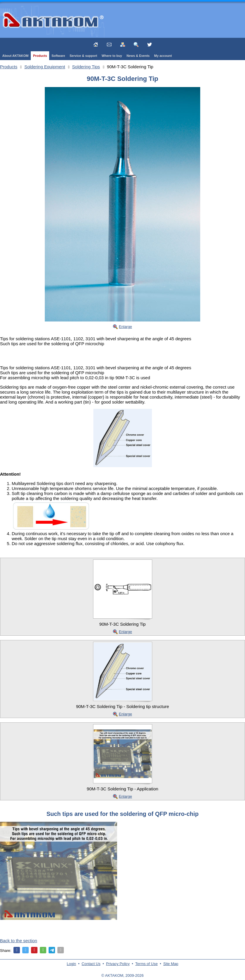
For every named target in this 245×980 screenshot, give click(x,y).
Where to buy (112, 56)
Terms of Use (147, 964)
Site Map (171, 964)
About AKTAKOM (16, 56)
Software (58, 56)
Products (40, 56)
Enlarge (125, 327)
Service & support (83, 56)
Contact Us (91, 964)
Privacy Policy (118, 964)
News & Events (138, 56)
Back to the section (19, 941)
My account (163, 56)
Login (71, 964)
